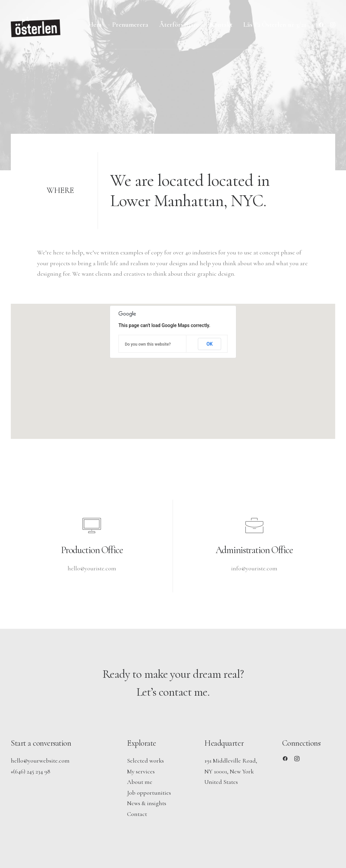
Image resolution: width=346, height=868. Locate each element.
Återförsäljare (179, 25)
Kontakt (221, 25)
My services (141, 771)
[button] (323, 25)
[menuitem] (95, 25)
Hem (95, 25)
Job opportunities (149, 793)
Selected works (145, 761)
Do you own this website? (148, 344)
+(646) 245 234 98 (31, 771)
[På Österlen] (36, 25)
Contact (137, 814)
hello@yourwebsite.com (40, 761)
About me (140, 782)
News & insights (147, 803)
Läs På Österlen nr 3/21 (275, 25)
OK (210, 344)
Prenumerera (130, 25)
